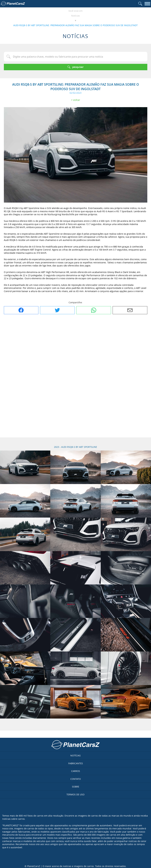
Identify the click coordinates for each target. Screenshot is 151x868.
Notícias (75, 16)
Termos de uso (75, 794)
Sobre (76, 787)
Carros (76, 771)
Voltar (77, 100)
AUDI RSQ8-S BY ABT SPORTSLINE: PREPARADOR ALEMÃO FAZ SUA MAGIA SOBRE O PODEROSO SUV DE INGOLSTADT (75, 25)
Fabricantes (76, 763)
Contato (76, 779)
